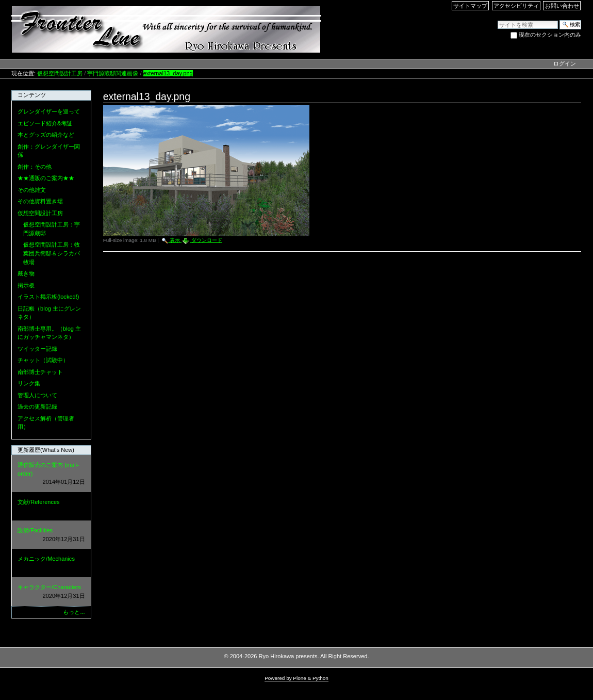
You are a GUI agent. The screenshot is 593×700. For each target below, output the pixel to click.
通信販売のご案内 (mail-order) (51, 474)
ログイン (565, 63)
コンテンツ (32, 95)
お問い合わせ (562, 6)
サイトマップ (470, 6)
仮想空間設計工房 (60, 73)
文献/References (51, 507)
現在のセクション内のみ (550, 35)
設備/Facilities (51, 535)
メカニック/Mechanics (51, 564)
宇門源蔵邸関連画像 (113, 73)
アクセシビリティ (516, 6)
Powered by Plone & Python (296, 678)
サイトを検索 (497, 20)
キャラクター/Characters (51, 592)
